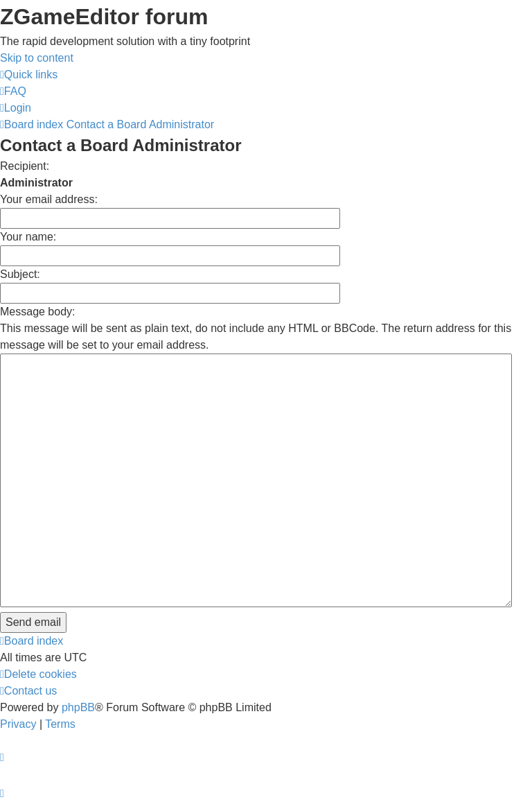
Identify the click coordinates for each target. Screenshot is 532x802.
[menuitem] (13, 91)
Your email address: (49, 199)
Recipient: (25, 166)
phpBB (78, 707)
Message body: (38, 312)
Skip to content (37, 58)
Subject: (20, 274)
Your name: (28, 237)
